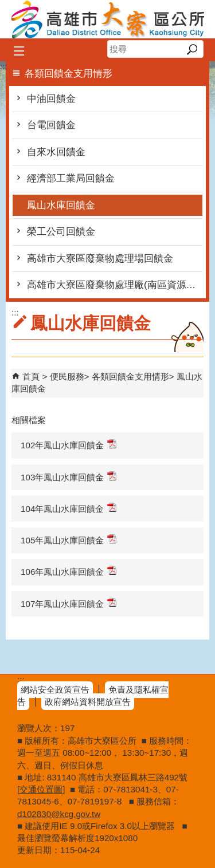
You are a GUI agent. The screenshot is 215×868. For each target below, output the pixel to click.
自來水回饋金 (56, 152)
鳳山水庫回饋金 (61, 205)
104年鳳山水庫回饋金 (69, 508)
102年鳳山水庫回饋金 (69, 445)
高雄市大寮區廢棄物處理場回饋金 (100, 259)
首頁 (31, 376)
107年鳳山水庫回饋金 (69, 603)
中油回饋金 (51, 99)
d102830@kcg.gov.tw (59, 814)
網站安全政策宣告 (55, 690)
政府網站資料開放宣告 (88, 702)
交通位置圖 (41, 789)
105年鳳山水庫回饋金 (69, 540)
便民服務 (67, 376)
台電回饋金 (51, 125)
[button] (192, 49)
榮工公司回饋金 (61, 232)
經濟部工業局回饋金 (71, 178)
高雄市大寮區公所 (108, 19)
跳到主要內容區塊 (6, 6)
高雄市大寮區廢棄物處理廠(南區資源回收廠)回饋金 (115, 285)
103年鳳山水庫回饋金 (69, 477)
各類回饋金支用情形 (130, 376)
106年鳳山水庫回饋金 (69, 571)
